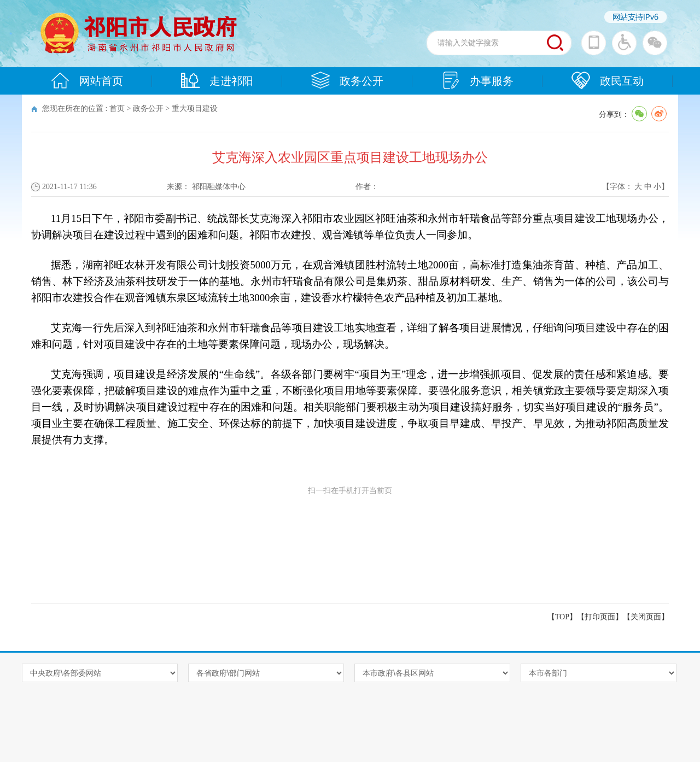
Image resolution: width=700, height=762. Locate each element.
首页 (117, 109)
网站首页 (87, 80)
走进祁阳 (217, 80)
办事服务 (477, 80)
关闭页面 (646, 617)
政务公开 (347, 80)
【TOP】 (562, 617)
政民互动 (608, 80)
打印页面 (600, 617)
